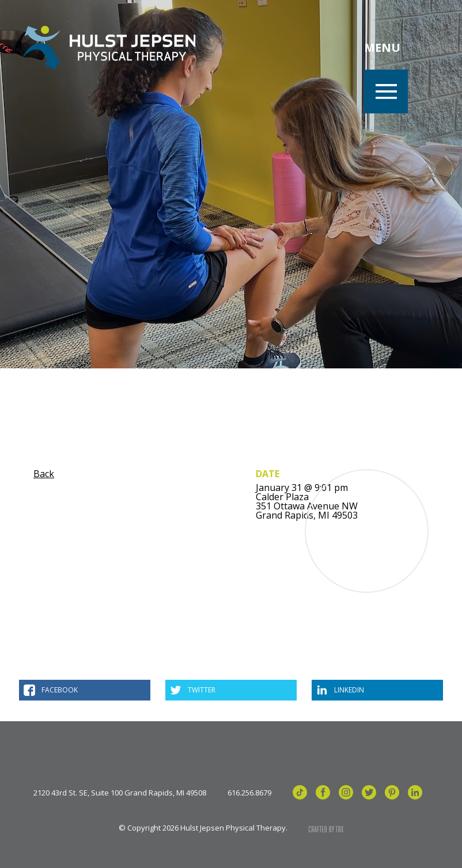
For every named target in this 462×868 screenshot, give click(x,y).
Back (44, 474)
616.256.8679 (249, 793)
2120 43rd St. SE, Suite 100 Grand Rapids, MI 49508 (120, 793)
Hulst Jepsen (109, 48)
